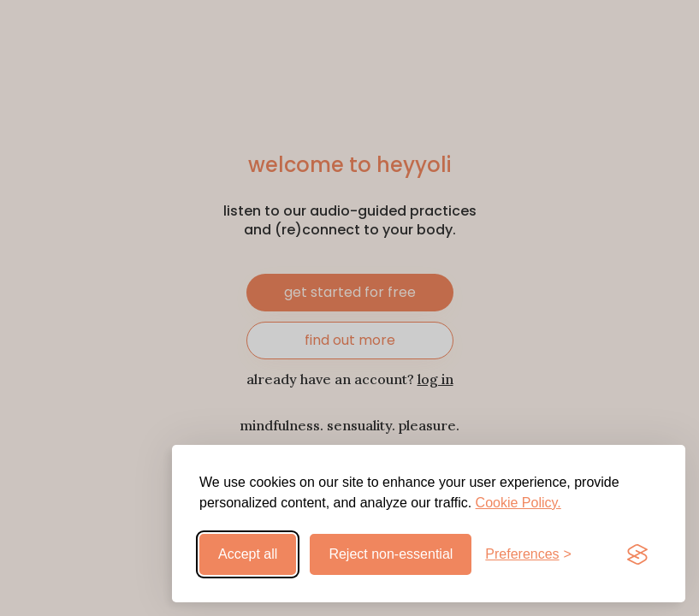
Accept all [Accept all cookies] (248, 554)
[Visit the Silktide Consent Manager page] (637, 554)
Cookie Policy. (518, 503)
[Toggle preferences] (528, 554)
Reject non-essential (391, 554)
